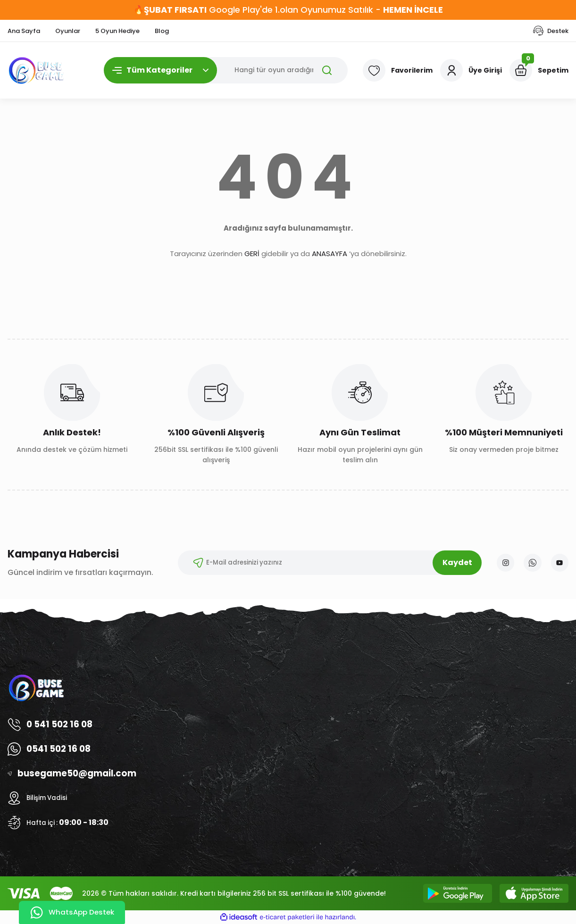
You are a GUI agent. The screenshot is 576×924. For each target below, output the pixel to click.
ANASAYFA (330, 254)
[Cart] (539, 70)
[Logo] (37, 70)
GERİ (252, 254)
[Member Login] (471, 70)
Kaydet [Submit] (454, 562)
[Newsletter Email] (326, 563)
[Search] (226, 70)
